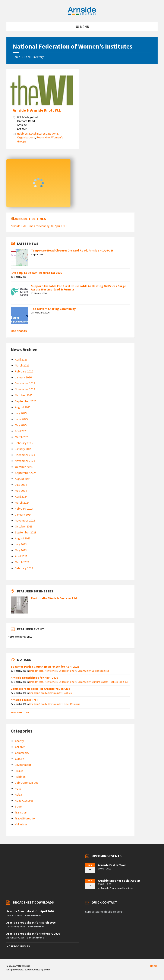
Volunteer (21, 824)
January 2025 (23, 449)
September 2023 (26, 532)
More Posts (19, 331)
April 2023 (21, 556)
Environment (23, 765)
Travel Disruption (26, 818)
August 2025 (23, 407)
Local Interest (38, 134)
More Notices (20, 712)
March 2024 (22, 503)
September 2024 (26, 473)
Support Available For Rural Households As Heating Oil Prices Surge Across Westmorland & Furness (78, 288)
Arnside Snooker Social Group (119, 881)
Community (84, 671)
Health (19, 771)
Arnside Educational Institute (117, 888)
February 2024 (24, 509)
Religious (104, 671)
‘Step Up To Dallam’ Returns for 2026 (36, 273)
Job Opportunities (27, 783)
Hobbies (22, 134)
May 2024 (21, 491)
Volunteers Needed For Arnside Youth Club (41, 689)
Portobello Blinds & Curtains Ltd (54, 598)
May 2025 (21, 425)
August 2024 (23, 479)
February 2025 (24, 443)
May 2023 (21, 550)
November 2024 (25, 461)
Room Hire (43, 137)
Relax (18, 795)
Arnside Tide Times (30, 219)
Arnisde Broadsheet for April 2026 (34, 678)
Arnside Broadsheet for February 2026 (33, 934)
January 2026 (23, 377)
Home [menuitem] (154, 966)
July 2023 (21, 544)
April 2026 (21, 359)
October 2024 (24, 467)
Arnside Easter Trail (24, 700)
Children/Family (67, 671)
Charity (19, 741)
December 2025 (25, 383)
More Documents (18, 946)
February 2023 (24, 568)
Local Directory (34, 57)
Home (17, 57)
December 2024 (25, 455)
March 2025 (22, 437)
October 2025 (24, 395)
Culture (96, 682)
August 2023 (23, 538)
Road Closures (24, 800)
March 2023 (22, 562)
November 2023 (25, 520)
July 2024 (21, 485)
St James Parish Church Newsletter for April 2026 (45, 667)
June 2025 (21, 419)
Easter (95, 671)
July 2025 (21, 413)
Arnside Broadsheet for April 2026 (30, 911)
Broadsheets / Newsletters (43, 671)
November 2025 (25, 389)
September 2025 (26, 401)
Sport (19, 806)
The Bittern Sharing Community (53, 309)
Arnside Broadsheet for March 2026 (31, 923)
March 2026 (22, 365)
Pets (18, 789)
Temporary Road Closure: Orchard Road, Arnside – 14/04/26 (72, 250)
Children (20, 747)
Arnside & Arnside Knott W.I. (37, 110)
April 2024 (21, 497)
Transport (21, 812)
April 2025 (21, 431)
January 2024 (23, 514)
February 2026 (24, 371)
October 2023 (24, 526)
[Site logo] (82, 14)
